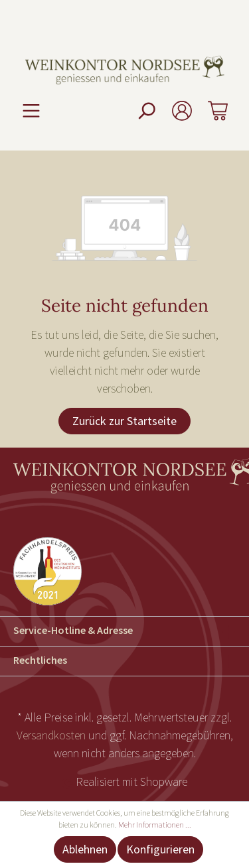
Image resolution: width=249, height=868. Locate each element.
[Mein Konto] (182, 110)
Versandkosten (51, 735)
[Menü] (31, 110)
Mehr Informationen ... (155, 825)
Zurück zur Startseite (124, 421)
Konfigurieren (160, 849)
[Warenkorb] (218, 110)
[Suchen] (146, 110)
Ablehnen (85, 849)
